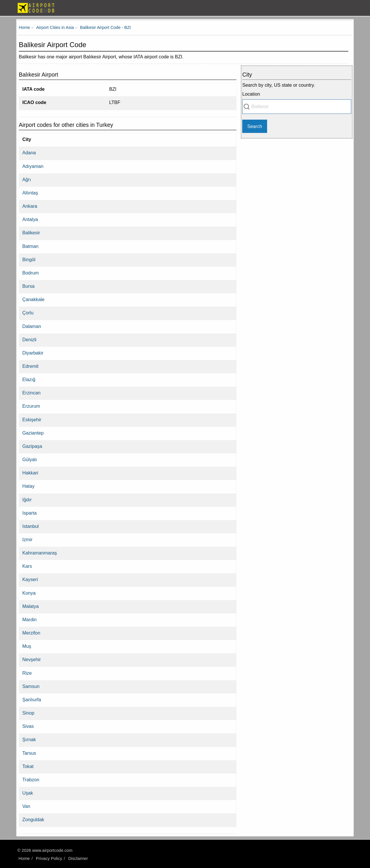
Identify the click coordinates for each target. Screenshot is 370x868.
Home (24, 858)
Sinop (28, 713)
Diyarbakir (33, 353)
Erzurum (31, 406)
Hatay (28, 486)
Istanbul (30, 526)
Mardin (29, 620)
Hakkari (30, 473)
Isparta (29, 513)
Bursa (28, 286)
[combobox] (297, 107)
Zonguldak (33, 819)
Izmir (27, 539)
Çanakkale (33, 299)
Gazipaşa (32, 446)
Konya (29, 593)
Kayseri (30, 579)
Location (251, 94)
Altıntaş (30, 193)
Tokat (28, 766)
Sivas (28, 726)
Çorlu (28, 313)
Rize (27, 673)
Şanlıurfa (32, 700)
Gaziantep (33, 433)
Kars (27, 566)
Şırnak (29, 739)
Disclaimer (78, 858)
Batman (30, 246)
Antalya (30, 219)
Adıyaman (33, 166)
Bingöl (29, 259)
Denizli (29, 340)
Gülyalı (29, 459)
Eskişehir (32, 420)
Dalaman (32, 326)
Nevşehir (32, 659)
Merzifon (31, 633)
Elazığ (29, 379)
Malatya (30, 606)
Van (26, 806)
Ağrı (27, 179)
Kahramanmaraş (40, 553)
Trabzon (31, 780)
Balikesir (31, 233)
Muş (27, 646)
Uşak (28, 793)
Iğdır (27, 500)
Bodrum (30, 273)
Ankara (30, 206)
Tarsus (29, 753)
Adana (29, 153)
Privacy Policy (49, 858)
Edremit (30, 366)
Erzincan (31, 393)
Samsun (31, 686)
